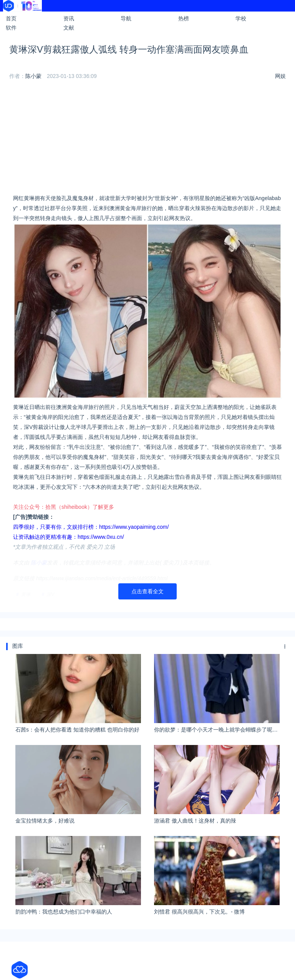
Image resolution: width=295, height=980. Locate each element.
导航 (126, 18)
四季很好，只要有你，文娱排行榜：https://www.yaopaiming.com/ (91, 527)
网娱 (280, 76)
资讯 (69, 18)
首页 (11, 18)
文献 (69, 28)
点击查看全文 (147, 591)
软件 (11, 28)
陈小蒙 (33, 76)
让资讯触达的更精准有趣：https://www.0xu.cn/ (69, 537)
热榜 (184, 18)
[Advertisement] (147, 139)
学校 (241, 18)
